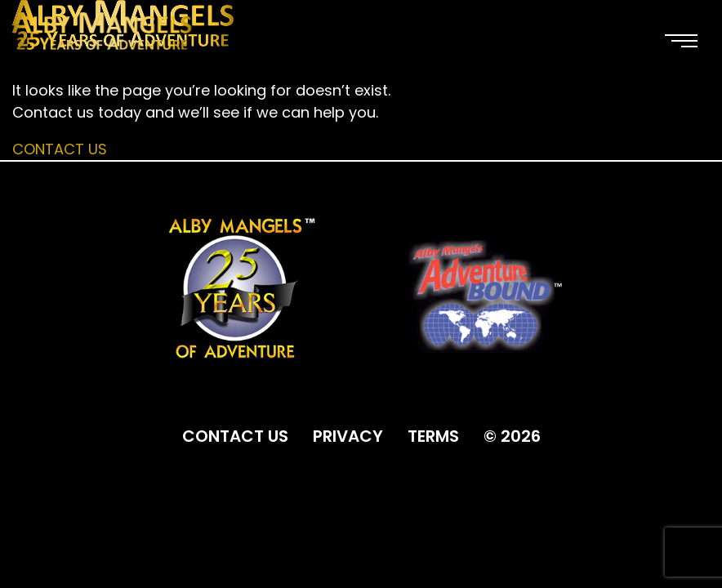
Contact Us (60, 149)
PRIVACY (348, 436)
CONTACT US (235, 436)
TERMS (433, 436)
